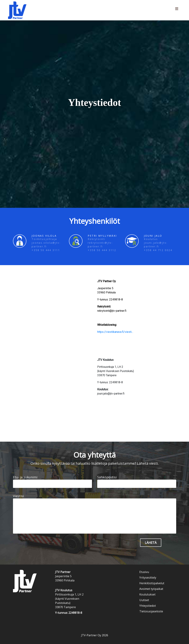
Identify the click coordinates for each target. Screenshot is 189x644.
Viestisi (95, 514)
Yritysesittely (148, 578)
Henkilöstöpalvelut (152, 583)
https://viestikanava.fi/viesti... (115, 332)
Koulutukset (147, 594)
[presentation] (96, 545)
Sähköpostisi (137, 481)
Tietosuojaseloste (151, 611)
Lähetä (151, 543)
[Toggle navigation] (177, 10)
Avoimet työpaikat (151, 589)
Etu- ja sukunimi (52, 481)
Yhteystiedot (148, 606)
